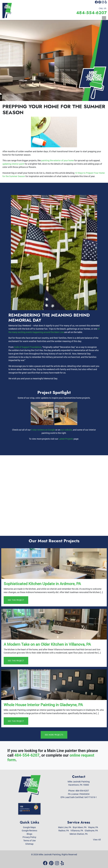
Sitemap (29, 844)
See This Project (16, 600)
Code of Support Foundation (28, 347)
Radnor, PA (64, 830)
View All (97, 840)
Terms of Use (29, 840)
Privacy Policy (29, 837)
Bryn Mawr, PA (80, 827)
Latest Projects (66, 439)
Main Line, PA (65, 827)
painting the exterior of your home (58, 160)
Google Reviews (29, 830)
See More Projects (54, 735)
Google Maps (29, 827)
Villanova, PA (77, 830)
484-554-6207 (91, 13)
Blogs (29, 834)
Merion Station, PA (79, 834)
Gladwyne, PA (91, 830)
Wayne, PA (93, 827)
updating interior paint (13, 164)
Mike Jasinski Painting (50, 854)
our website (66, 430)
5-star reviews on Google (43, 430)
